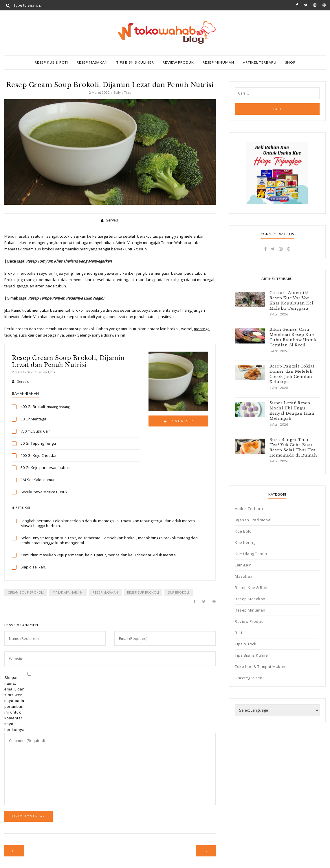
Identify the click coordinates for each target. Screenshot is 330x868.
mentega (202, 329)
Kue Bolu (243, 531)
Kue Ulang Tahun (251, 554)
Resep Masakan (92, 62)
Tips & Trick (245, 644)
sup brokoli (179, 592)
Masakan (244, 576)
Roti (238, 633)
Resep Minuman (218, 62)
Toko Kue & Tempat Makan (260, 666)
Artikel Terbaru (260, 62)
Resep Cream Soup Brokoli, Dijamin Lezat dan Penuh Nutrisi (68, 361)
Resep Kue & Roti (51, 62)
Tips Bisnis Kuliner (135, 62)
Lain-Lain (243, 565)
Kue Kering (245, 542)
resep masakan (105, 592)
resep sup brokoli (143, 592)
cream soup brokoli (26, 592)
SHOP (290, 62)
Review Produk (178, 62)
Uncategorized (249, 678)
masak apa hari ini (68, 592)
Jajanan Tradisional (253, 520)
